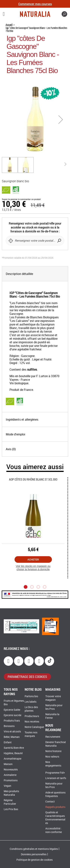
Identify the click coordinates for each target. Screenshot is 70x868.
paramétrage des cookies (27, 677)
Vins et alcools (12, 732)
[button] (61, 119)
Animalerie (10, 775)
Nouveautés (11, 770)
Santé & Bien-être (14, 748)
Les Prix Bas (11, 809)
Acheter (33, 559)
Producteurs (32, 716)
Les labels (31, 702)
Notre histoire (53, 751)
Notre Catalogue (34, 727)
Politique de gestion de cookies (35, 860)
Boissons (9, 726)
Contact (50, 802)
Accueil (9, 25)
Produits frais (12, 721)
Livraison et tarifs (56, 778)
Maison (8, 764)
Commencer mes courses (35, 4)
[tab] (35, 274)
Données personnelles (34, 854)
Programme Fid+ (55, 773)
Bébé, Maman (12, 737)
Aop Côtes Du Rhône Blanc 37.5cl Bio (33, 479)
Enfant (8, 742)
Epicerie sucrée (13, 715)
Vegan (7, 786)
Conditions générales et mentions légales (34, 849)
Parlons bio (31, 696)
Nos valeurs (52, 757)
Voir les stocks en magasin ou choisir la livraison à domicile (33, 568)
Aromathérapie (13, 759)
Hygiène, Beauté (13, 753)
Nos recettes (32, 722)
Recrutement (53, 737)
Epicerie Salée (12, 710)
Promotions (11, 780)
